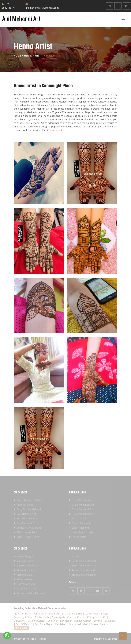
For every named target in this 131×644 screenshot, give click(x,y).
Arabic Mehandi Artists (29, 500)
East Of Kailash (24, 624)
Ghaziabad (75, 624)
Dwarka (99, 621)
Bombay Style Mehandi (29, 528)
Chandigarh (59, 617)
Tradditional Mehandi (84, 575)
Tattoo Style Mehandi (84, 570)
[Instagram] (110, 6)
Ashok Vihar (40, 614)
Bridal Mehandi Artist (84, 500)
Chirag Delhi (94, 617)
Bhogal (105, 614)
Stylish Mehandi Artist (84, 566)
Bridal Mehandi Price (83, 514)
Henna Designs (25, 556)
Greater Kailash (100, 624)
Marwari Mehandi (26, 570)
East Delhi (111, 621)
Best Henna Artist (26, 514)
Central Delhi (43, 617)
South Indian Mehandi (84, 561)
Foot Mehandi (80, 519)
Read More (21, 628)
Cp (105, 617)
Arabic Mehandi (25, 505)
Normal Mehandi (26, 584)
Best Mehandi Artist (27, 519)
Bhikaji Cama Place (88, 614)
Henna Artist (79, 537)
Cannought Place (23, 617)
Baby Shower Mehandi (29, 509)
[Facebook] (118, 6)
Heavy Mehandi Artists (84, 532)
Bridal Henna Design (28, 537)
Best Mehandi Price (27, 523)
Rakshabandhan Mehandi (31, 593)
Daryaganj (20, 621)
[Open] (123, 18)
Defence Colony (36, 621)
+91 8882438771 (9, 6)
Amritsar (26, 614)
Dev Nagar (66, 621)
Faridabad (61, 624)
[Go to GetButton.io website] (7, 641)
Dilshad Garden (83, 621)
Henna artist (32, 56)
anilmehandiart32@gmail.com (42, 6)
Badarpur (55, 614)
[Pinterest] (126, 6)
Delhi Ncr (53, 621)
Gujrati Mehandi (81, 523)
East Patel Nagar (44, 624)
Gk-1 (86, 624)
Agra (17, 614)
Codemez (112, 639)
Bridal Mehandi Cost (83, 509)
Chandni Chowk (76, 617)
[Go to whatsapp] (7, 635)
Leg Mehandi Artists (28, 566)
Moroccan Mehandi (27, 579)
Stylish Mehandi (81, 528)
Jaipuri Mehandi (25, 561)
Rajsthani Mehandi (27, 589)
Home (17, 56)
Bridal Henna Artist (27, 532)
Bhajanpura (69, 614)
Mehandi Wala (25, 575)
